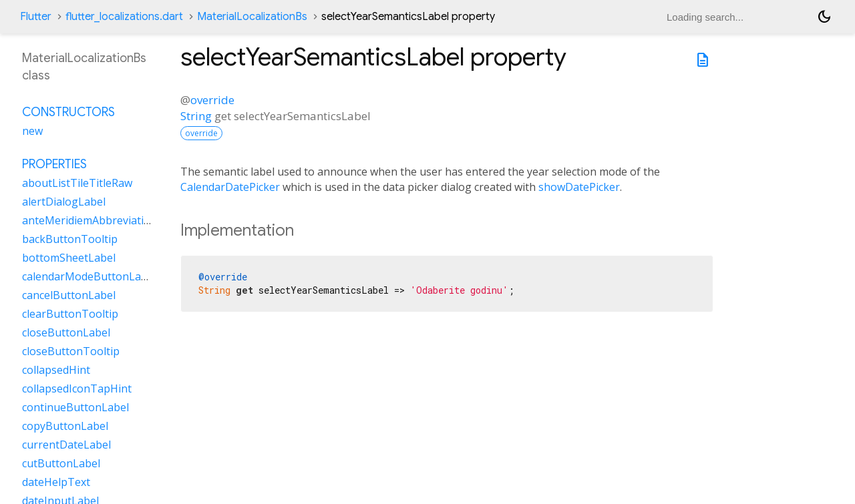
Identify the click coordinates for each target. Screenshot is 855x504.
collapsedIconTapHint (77, 389)
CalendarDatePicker (230, 187)
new (32, 131)
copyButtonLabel (65, 426)
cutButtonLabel (61, 463)
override (212, 100)
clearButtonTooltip (70, 314)
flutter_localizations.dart (124, 17)
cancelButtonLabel (69, 295)
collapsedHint (56, 370)
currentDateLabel (66, 445)
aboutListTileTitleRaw (77, 183)
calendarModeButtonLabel (89, 276)
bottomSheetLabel (69, 258)
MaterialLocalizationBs (252, 17)
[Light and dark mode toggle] (824, 17)
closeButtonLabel (66, 332)
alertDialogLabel (64, 202)
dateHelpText (56, 482)
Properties (54, 164)
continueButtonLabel (75, 407)
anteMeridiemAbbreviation (90, 220)
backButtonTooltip (70, 239)
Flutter (36, 17)
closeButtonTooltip (71, 351)
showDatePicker (579, 187)
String (196, 116)
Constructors (68, 112)
